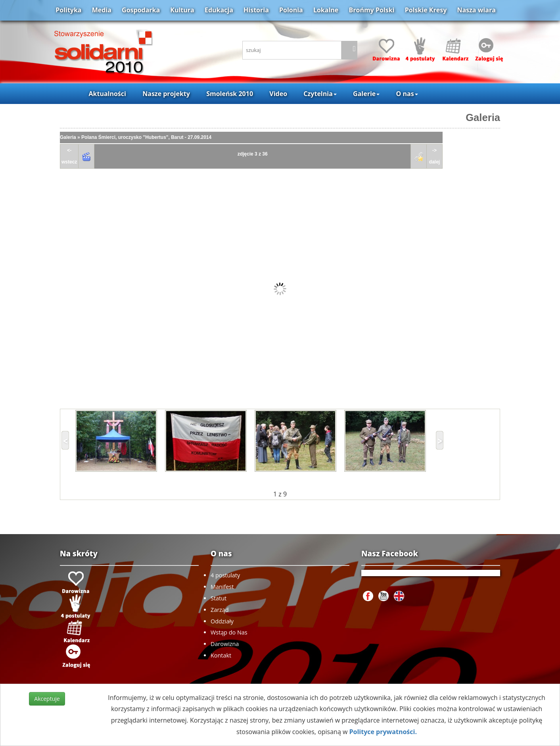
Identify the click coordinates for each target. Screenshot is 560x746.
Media (102, 10)
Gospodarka (141, 10)
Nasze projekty (166, 94)
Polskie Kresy (426, 10)
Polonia (291, 10)
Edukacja (219, 10)
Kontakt (221, 655)
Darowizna (225, 644)
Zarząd (220, 610)
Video (278, 94)
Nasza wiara (476, 10)
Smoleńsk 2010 (230, 94)
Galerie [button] (366, 94)
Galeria (483, 117)
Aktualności (107, 94)
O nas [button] (407, 94)
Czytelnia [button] (320, 94)
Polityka (68, 10)
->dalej (434, 156)
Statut (219, 598)
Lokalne (326, 10)
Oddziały (222, 621)
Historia (256, 10)
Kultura (182, 10)
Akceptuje (47, 699)
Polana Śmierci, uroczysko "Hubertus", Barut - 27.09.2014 (146, 137)
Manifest (222, 587)
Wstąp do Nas (229, 632)
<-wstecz (69, 156)
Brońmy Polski (371, 10)
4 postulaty (225, 575)
